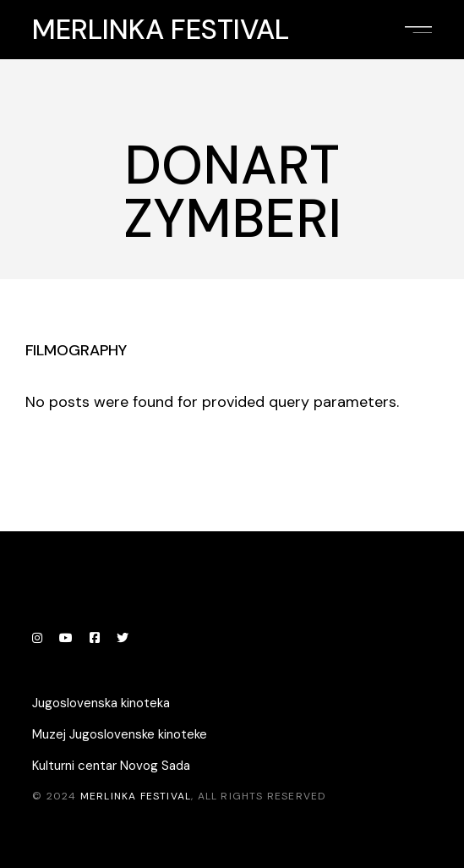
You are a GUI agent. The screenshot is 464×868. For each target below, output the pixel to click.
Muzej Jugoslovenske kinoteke (120, 734)
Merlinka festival (161, 30)
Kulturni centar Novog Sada (111, 766)
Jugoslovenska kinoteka (101, 703)
